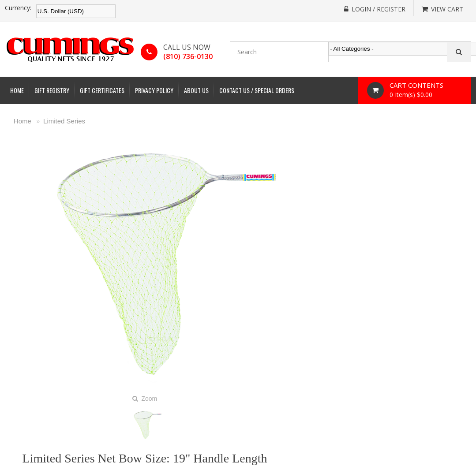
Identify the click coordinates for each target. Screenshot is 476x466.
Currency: (18, 8)
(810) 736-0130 (188, 56)
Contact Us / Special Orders (257, 90)
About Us (196, 90)
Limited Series (64, 121)
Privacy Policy (154, 90)
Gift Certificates (102, 90)
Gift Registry (52, 90)
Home (17, 90)
